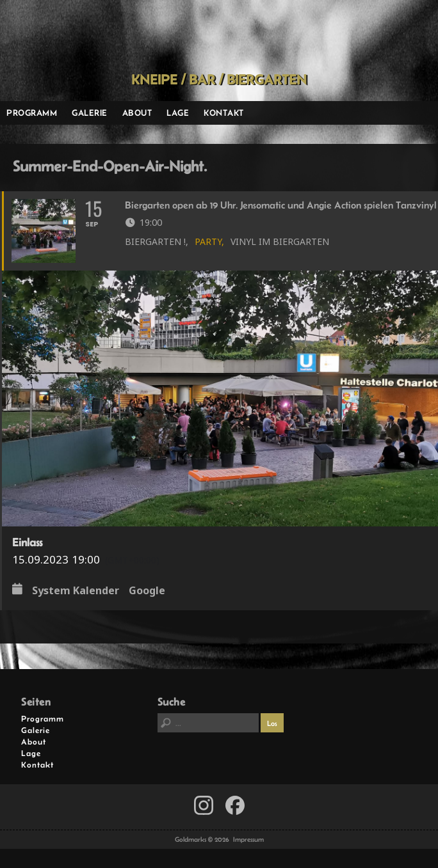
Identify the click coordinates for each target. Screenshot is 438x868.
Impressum (248, 839)
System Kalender (76, 591)
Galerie (90, 113)
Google (147, 591)
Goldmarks (215, 36)
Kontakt (224, 113)
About (137, 113)
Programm (32, 113)
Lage (178, 113)
